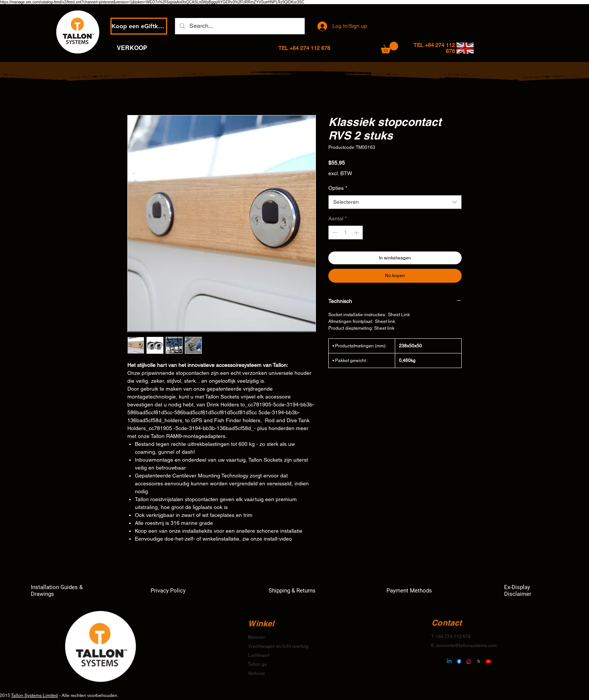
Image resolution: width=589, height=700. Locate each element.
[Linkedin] (449, 661)
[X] (479, 661)
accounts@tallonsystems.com (466, 645)
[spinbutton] (346, 233)
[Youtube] (488, 661)
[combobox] (395, 202)
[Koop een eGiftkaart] (139, 26)
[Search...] (239, 26)
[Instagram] (469, 661)
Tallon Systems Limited (34, 695)
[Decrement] (334, 233)
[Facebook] (459, 661)
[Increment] (357, 233)
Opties (338, 188)
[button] (390, 48)
